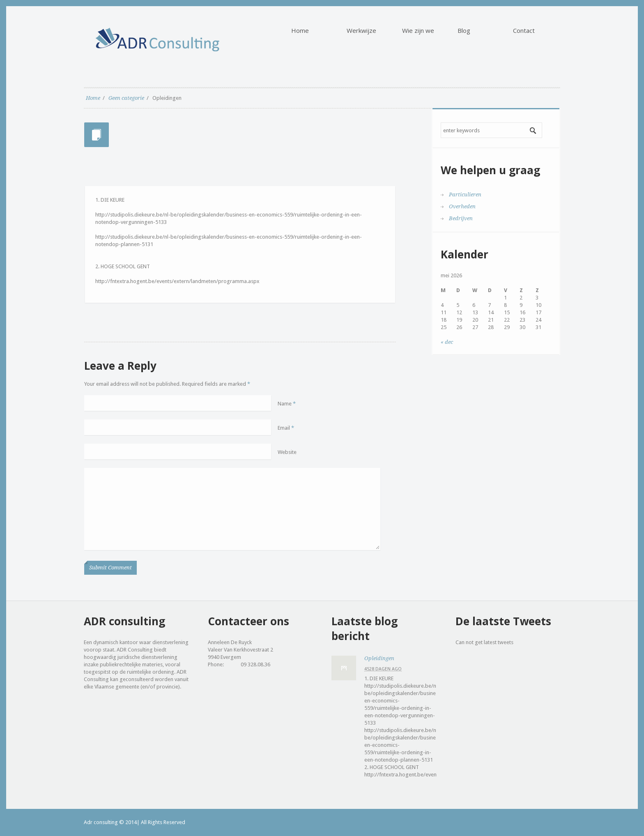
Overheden (462, 206)
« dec (447, 342)
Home (93, 98)
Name (287, 404)
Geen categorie (126, 98)
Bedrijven (461, 218)
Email (286, 428)
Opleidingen (379, 658)
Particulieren (465, 195)
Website (287, 452)
